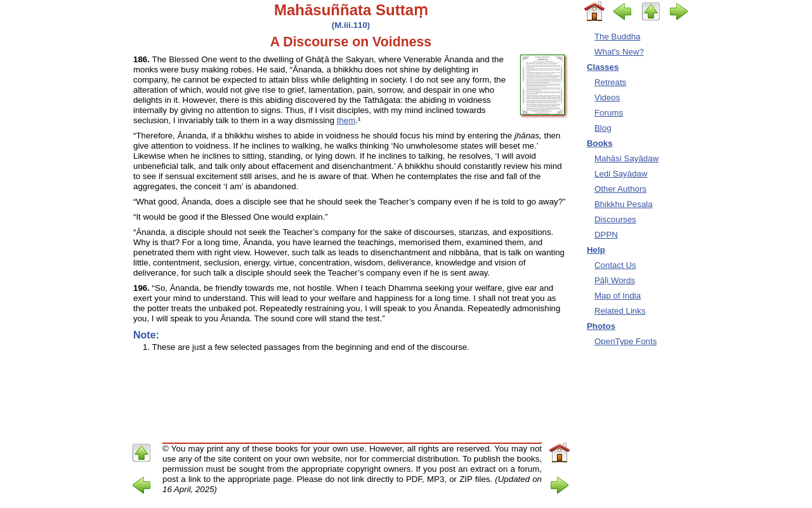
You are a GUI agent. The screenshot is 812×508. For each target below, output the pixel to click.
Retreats (610, 82)
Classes (603, 67)
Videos (607, 97)
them (346, 120)
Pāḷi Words (615, 280)
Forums (609, 113)
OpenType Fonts (625, 341)
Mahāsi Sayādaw (626, 158)
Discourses (615, 219)
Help (596, 250)
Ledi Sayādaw (621, 174)
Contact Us (615, 265)
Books (600, 143)
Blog (603, 128)
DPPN (606, 235)
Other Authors (620, 189)
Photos (601, 326)
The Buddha (617, 37)
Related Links (620, 311)
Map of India (618, 296)
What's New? (619, 52)
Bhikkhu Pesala (624, 204)
